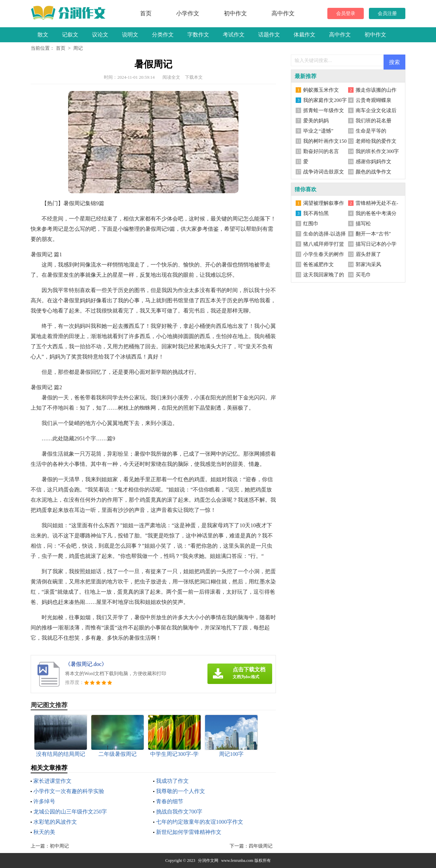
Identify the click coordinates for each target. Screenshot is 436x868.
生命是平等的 (371, 131)
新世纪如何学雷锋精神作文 (189, 832)
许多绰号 (44, 801)
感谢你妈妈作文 (373, 162)
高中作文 (283, 13)
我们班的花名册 (373, 121)
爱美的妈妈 (316, 121)
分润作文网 (208, 861)
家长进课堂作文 (52, 781)
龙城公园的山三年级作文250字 (70, 812)
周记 (78, 48)
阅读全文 (171, 77)
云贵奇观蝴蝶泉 (373, 100)
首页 (146, 13)
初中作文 (235, 13)
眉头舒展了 (368, 254)
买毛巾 (363, 275)
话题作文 (269, 35)
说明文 (130, 35)
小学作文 (188, 13)
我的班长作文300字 (377, 151)
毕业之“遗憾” (318, 131)
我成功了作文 (172, 781)
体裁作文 (305, 35)
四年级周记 (261, 846)
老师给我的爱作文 (376, 141)
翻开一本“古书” (373, 234)
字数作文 (198, 35)
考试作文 (234, 35)
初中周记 (59, 846)
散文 (43, 35)
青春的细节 (170, 801)
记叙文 (70, 35)
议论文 (100, 35)
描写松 (363, 224)
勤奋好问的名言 (321, 151)
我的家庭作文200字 (325, 100)
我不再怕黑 (316, 213)
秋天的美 (44, 832)
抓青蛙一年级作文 (324, 110)
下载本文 (194, 77)
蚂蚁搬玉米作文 (321, 90)
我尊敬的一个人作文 (181, 791)
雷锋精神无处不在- (377, 203)
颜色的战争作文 (373, 172)
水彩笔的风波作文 (55, 822)
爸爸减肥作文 (318, 264)
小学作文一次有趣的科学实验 (69, 791)
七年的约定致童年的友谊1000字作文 (200, 822)
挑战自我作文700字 (179, 812)
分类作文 (163, 35)
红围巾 (311, 224)
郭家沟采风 (368, 264)
